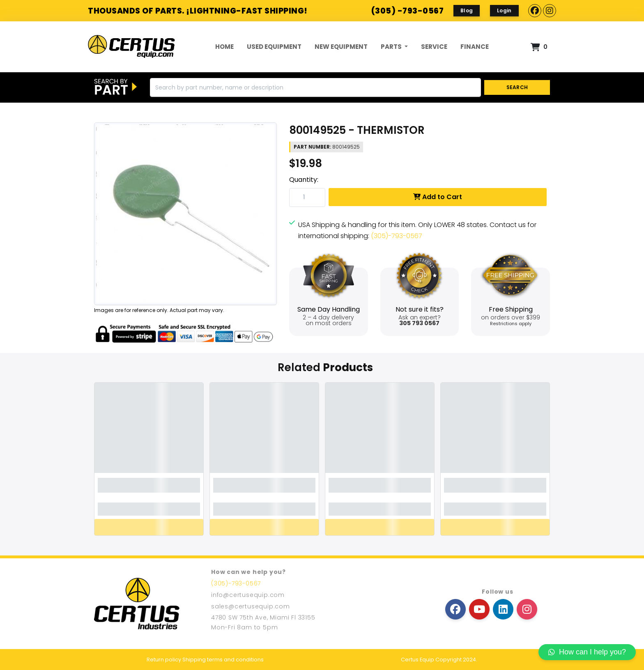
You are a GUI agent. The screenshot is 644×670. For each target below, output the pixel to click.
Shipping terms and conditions (223, 660)
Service (434, 47)
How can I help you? (587, 652)
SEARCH (517, 87)
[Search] (315, 87)
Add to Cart (438, 197)
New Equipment (341, 47)
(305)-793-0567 (397, 236)
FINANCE (475, 47)
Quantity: (304, 180)
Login (504, 10)
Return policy (164, 660)
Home (224, 47)
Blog (467, 10)
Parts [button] (392, 47)
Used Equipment (274, 47)
